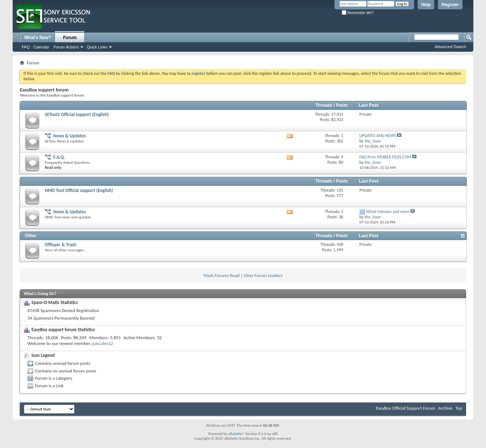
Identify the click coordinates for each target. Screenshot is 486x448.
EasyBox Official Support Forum (406, 408)
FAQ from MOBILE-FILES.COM (385, 157)
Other (31, 236)
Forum (70, 38)
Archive (445, 408)
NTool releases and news (388, 212)
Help (426, 5)
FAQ (26, 47)
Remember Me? (357, 13)
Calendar (41, 47)
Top (459, 408)
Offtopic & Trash (61, 245)
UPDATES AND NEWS (378, 136)
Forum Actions (66, 47)
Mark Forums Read (222, 275)
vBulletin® (236, 434)
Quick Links (97, 47)
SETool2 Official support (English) (77, 114)
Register (450, 5)
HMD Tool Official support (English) (79, 190)
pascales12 (103, 343)
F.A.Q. (59, 157)
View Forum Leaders (263, 275)
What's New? (38, 38)
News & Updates (69, 136)
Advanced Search (450, 47)
